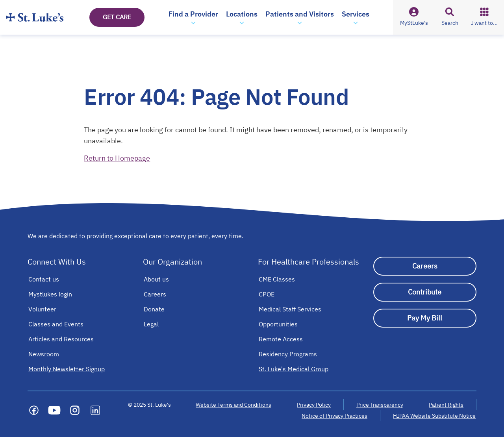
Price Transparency (380, 405)
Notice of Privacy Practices (334, 416)
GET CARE (117, 17)
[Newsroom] (44, 354)
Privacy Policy (314, 405)
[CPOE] (267, 294)
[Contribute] (425, 292)
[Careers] (155, 294)
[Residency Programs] (288, 354)
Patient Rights (446, 405)
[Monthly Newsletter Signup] (67, 369)
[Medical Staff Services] (290, 309)
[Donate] (154, 309)
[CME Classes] (277, 279)
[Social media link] (34, 410)
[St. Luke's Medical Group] (294, 369)
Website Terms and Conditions (233, 405)
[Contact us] (44, 279)
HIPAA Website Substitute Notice (435, 416)
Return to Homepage (117, 158)
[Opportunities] (278, 324)
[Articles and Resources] (61, 339)
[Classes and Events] (56, 324)
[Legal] (151, 324)
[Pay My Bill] (425, 318)
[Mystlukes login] (50, 294)
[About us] (156, 279)
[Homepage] (35, 17)
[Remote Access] (281, 339)
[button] (193, 17)
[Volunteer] (42, 309)
